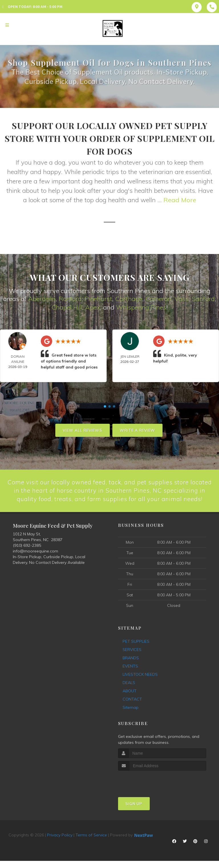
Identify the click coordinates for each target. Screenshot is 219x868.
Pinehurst (98, 299)
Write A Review (137, 430)
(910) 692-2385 (27, 554)
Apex (93, 307)
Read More (180, 200)
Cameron (158, 299)
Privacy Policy (60, 844)
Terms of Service (91, 844)
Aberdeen (42, 299)
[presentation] (148, 790)
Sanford (203, 299)
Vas (180, 299)
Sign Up (134, 813)
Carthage (129, 299)
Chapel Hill (67, 307)
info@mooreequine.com (36, 560)
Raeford (70, 299)
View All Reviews (83, 430)
